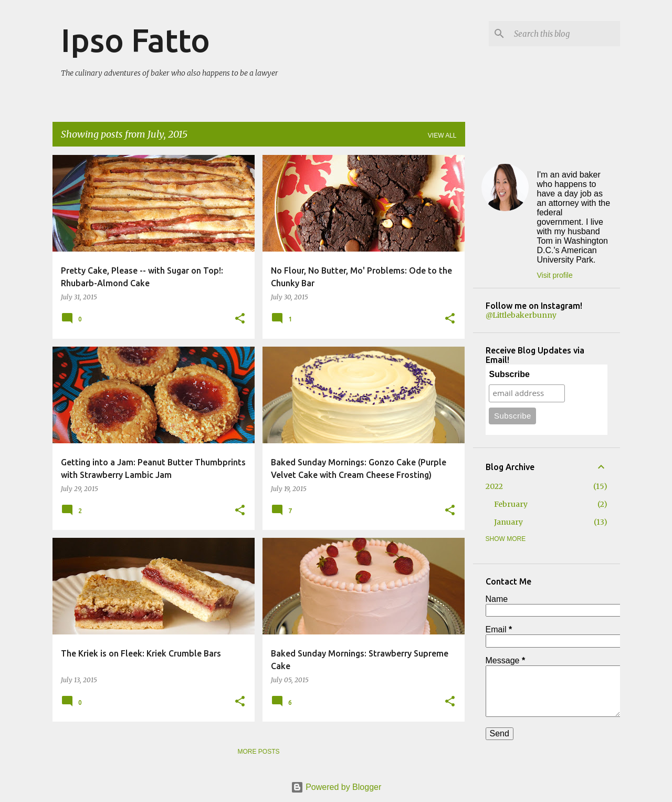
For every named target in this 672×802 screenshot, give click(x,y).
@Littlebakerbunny (521, 315)
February (511, 504)
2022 (494, 486)
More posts (258, 752)
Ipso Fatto (135, 40)
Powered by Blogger (336, 787)
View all (442, 136)
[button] (240, 319)
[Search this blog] (565, 34)
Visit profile (555, 275)
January (508, 522)
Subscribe (509, 374)
